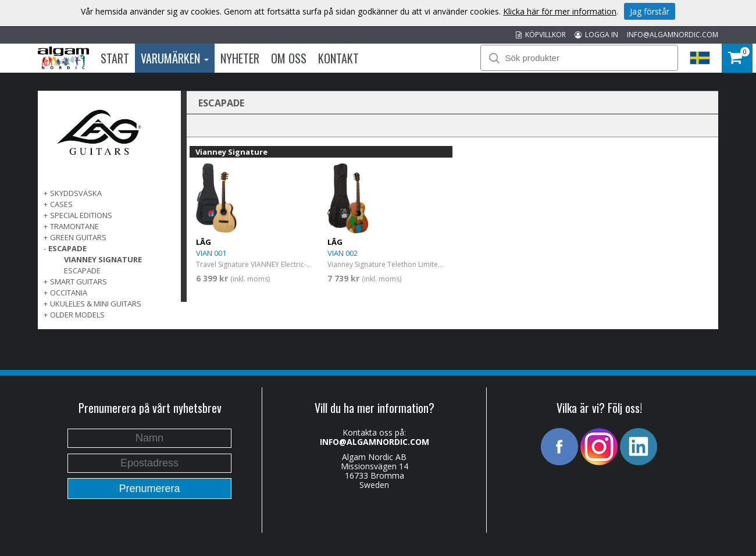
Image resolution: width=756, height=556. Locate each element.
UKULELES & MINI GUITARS (96, 304)
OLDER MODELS (77, 315)
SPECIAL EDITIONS (81, 215)
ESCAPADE (67, 248)
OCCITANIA (69, 293)
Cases (61, 204)
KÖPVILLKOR (541, 35)
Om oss (289, 58)
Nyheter (240, 58)
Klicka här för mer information (560, 11)
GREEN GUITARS (78, 237)
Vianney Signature (103, 259)
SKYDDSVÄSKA (76, 193)
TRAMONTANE (74, 226)
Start (115, 58)
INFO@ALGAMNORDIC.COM (673, 35)
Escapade (82, 270)
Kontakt (338, 58)
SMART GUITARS (79, 281)
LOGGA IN (596, 35)
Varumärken (175, 58)
